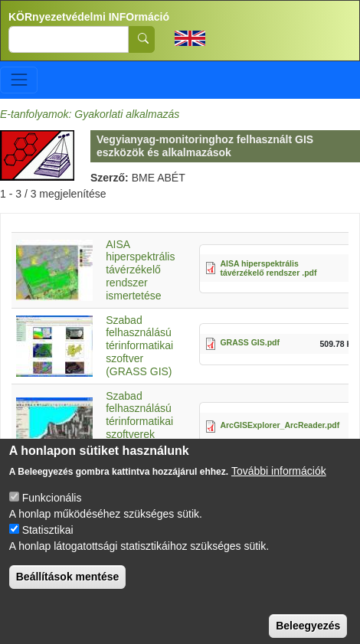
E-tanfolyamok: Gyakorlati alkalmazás (90, 114)
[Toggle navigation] (19, 80)
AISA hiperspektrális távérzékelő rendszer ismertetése (140, 270)
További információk (279, 485)
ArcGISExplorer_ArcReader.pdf (280, 425)
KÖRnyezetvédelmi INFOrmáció (89, 17)
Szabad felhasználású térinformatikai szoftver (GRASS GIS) (139, 346)
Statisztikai (48, 544)
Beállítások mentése (68, 591)
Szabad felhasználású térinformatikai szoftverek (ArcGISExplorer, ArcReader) (146, 428)
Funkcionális (52, 512)
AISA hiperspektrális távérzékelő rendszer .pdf (268, 268)
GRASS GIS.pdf (250, 342)
